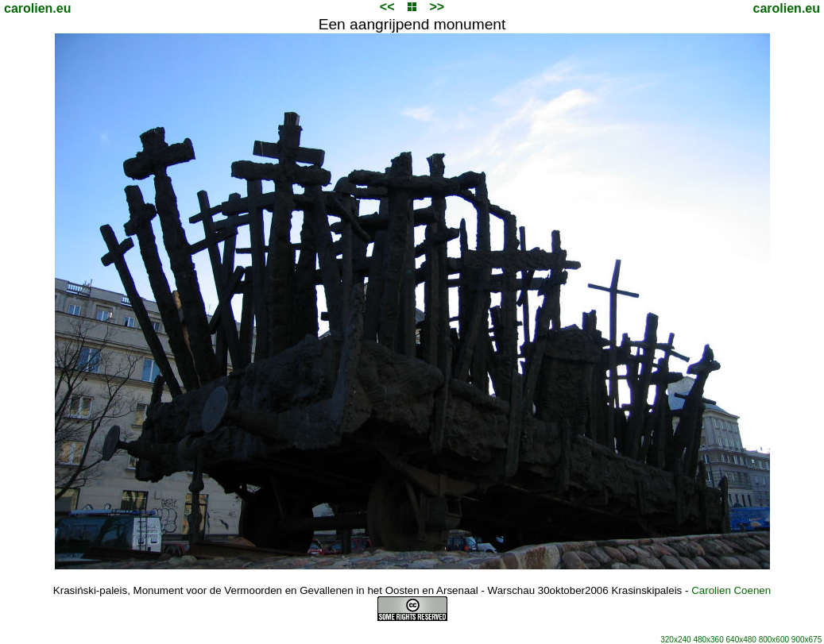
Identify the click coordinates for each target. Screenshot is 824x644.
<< (387, 7)
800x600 (774, 640)
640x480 (741, 640)
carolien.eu (37, 8)
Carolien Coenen (731, 590)
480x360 (708, 640)
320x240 (675, 640)
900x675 (807, 640)
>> (437, 7)
